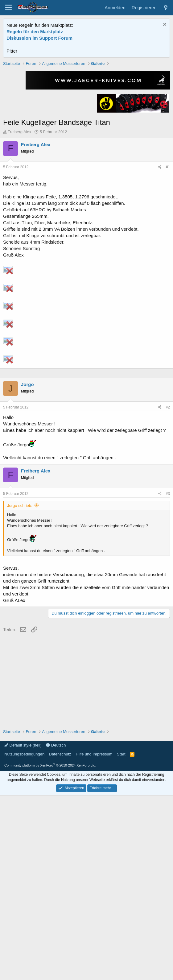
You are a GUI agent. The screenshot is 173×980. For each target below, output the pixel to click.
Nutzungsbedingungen (24, 939)
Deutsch (56, 930)
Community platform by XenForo (50, 950)
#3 (168, 678)
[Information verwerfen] (164, 25)
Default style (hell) (23, 930)
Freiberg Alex (20, 219)
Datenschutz (60, 939)
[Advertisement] (87, 104)
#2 (168, 592)
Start (121, 939)
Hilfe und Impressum (94, 939)
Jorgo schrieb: (20, 690)
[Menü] (8, 8)
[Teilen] (160, 255)
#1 (168, 255)
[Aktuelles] (166, 8)
